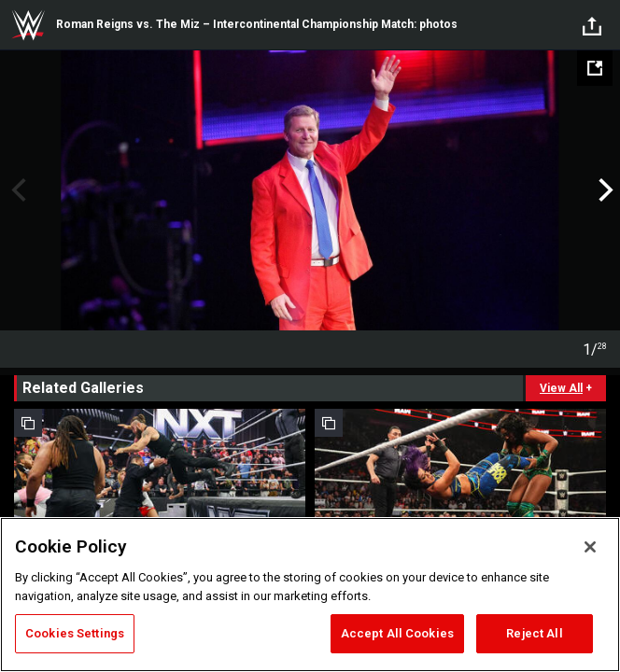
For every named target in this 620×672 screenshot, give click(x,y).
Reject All (534, 633)
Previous (16, 190)
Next (604, 190)
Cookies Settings (75, 633)
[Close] (590, 547)
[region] (310, 595)
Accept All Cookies (397, 633)
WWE (28, 25)
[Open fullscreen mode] (595, 68)
